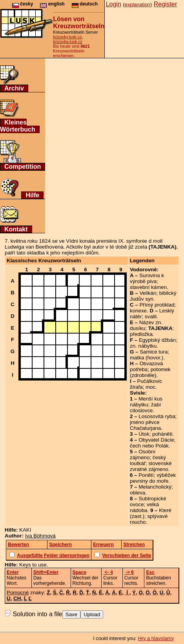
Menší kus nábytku (146, 402)
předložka (141, 334)
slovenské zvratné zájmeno (151, 466)
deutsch (85, 4)
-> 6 (129, 572)
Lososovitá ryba (157, 416)
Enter (13, 572)
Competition (23, 167)
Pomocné (18, 593)
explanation (138, 5)
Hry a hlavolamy (156, 638)
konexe (138, 311)
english (52, 4)
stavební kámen (148, 287)
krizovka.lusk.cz (68, 41)
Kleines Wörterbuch (18, 126)
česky (23, 4)
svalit (151, 317)
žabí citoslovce (145, 408)
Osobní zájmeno (143, 455)
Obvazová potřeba (146, 366)
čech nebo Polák (149, 446)
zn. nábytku (143, 346)
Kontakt (16, 229)
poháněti (162, 434)
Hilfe (32, 195)
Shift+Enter (46, 572)
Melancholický (155, 487)
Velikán (148, 293)
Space (79, 572)
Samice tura (154, 352)
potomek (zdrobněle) (150, 372)
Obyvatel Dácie (156, 440)
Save (71, 614)
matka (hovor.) (147, 358)
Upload (92, 614)
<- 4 (108, 572)
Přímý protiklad (157, 305)
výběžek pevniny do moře (153, 478)
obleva (138, 493)
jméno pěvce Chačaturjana (145, 425)
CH (17, 598)
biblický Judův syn (153, 296)
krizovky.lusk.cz (67, 37)
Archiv (14, 88)
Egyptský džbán (157, 340)
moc (150, 387)
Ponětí (146, 475)
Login (114, 4)
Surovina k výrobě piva (147, 278)
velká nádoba (144, 507)
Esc (150, 572)
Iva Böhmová (40, 536)
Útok (144, 434)
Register (166, 4)
